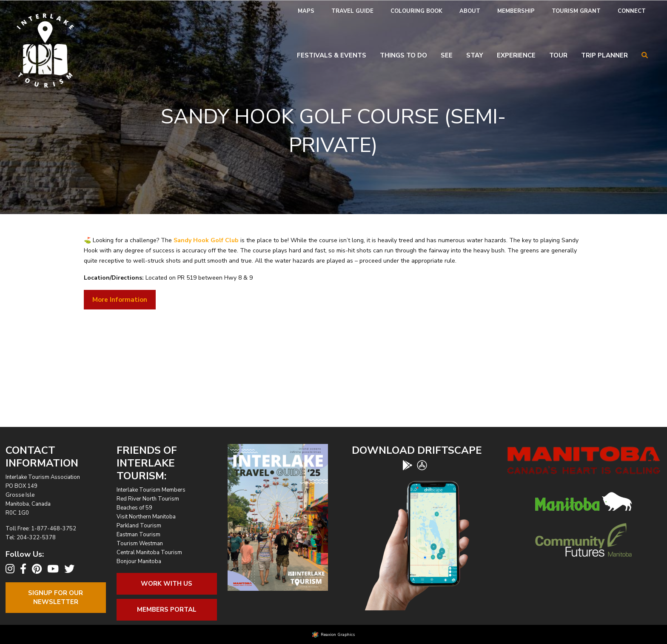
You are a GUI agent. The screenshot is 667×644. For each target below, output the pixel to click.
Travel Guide (352, 11)
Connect (632, 11)
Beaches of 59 (134, 508)
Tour (558, 55)
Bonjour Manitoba (139, 561)
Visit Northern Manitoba (146, 517)
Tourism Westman (140, 544)
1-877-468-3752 (54, 529)
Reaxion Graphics (338, 635)
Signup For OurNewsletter (56, 597)
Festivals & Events (332, 55)
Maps (306, 11)
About (470, 11)
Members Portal (167, 610)
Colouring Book (416, 11)
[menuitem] (306, 11)
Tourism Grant (576, 11)
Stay (475, 55)
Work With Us (167, 584)
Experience (516, 55)
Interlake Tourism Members (151, 490)
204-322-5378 (36, 538)
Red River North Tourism (148, 499)
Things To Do (403, 55)
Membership (516, 11)
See (447, 55)
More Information (120, 300)
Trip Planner (604, 55)
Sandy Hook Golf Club (206, 240)
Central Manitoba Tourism (149, 552)
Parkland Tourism (139, 526)
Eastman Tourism (138, 535)
